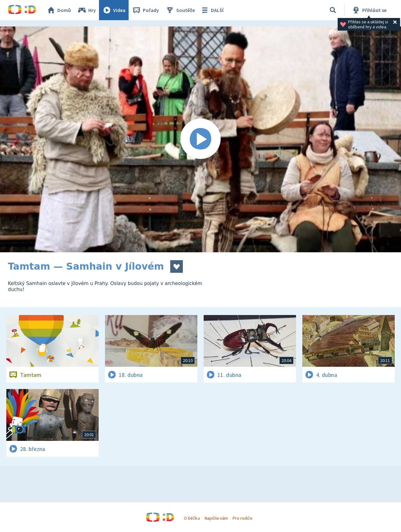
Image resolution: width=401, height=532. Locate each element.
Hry (87, 10)
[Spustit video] (200, 139)
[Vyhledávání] (333, 10)
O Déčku (192, 518)
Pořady (145, 10)
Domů (59, 10)
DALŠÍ (212, 10)
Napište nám (216, 518)
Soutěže (180, 10)
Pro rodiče (243, 518)
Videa (114, 10)
